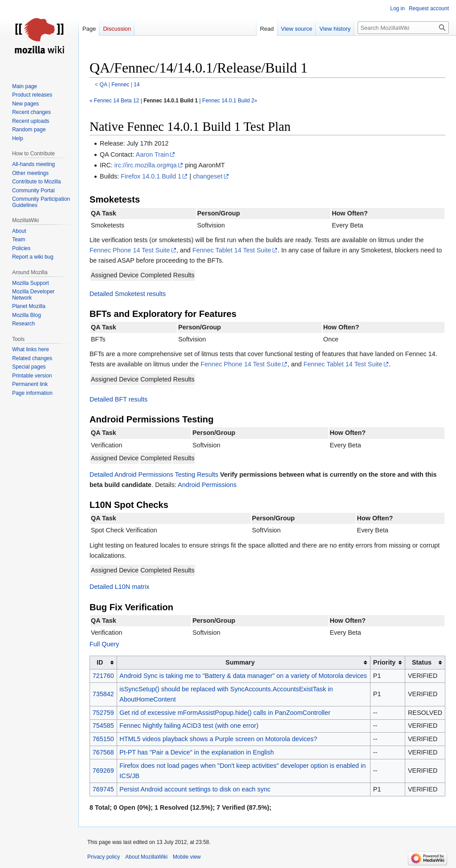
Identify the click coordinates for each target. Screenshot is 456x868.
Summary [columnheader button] (240, 662)
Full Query (104, 644)
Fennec (120, 85)
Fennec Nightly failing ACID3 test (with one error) (189, 726)
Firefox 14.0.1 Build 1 (151, 176)
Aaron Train (152, 154)
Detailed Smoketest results (128, 294)
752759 (103, 713)
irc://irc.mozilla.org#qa (146, 165)
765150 (103, 739)
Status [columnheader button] (422, 662)
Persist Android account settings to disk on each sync (195, 789)
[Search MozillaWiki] (403, 28)
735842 (103, 694)
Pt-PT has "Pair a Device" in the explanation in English (197, 752)
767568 (103, 752)
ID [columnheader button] (100, 662)
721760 (103, 676)
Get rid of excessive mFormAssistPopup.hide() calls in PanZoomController (225, 713)
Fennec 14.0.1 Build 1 (171, 101)
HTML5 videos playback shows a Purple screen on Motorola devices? (218, 739)
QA (104, 85)
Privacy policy (104, 857)
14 (136, 85)
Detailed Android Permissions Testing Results (154, 475)
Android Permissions (207, 485)
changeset (208, 176)
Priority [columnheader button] (384, 662)
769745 (103, 789)
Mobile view (187, 857)
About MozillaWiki (146, 857)
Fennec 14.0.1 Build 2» (230, 101)
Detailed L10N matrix (119, 587)
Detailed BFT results (118, 399)
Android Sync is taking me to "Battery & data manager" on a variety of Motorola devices (243, 676)
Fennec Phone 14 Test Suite (130, 250)
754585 (103, 726)
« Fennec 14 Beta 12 (114, 101)
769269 (103, 771)
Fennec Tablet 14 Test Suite (232, 250)
